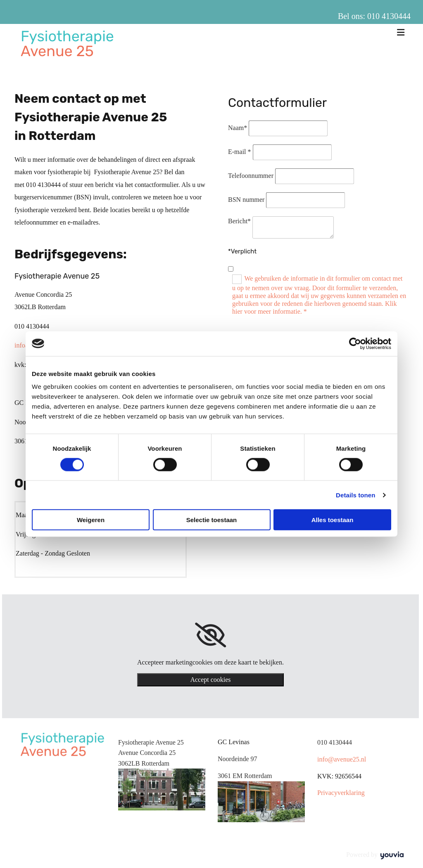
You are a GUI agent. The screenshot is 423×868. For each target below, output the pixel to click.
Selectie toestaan (212, 520)
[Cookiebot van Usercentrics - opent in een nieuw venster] (355, 343)
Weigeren (91, 520)
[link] (210, 635)
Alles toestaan (333, 520)
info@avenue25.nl (342, 759)
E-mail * (240, 152)
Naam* (238, 128)
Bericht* (239, 221)
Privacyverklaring (341, 793)
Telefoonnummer (251, 176)
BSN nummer (246, 200)
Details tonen (355, 495)
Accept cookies (210, 680)
